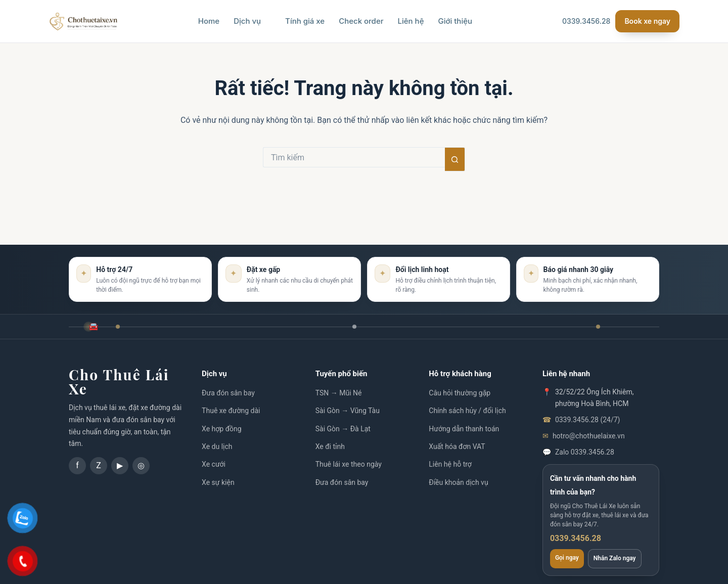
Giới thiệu (455, 21)
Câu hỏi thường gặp (460, 393)
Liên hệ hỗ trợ (450, 464)
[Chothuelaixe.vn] (84, 21)
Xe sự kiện (218, 482)
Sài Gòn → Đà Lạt (343, 429)
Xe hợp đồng (222, 429)
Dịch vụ (252, 21)
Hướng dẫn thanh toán (464, 429)
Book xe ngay (647, 21)
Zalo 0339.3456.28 (585, 452)
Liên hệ (411, 21)
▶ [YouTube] (120, 465)
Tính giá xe (305, 21)
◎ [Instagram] (141, 465)
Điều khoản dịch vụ (458, 482)
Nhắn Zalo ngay (615, 558)
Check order (361, 21)
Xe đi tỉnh (330, 446)
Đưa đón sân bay (228, 393)
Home (209, 21)
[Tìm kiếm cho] (354, 157)
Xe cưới (214, 464)
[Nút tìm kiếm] (455, 159)
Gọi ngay (567, 558)
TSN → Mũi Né (339, 393)
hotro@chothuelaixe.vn (589, 436)
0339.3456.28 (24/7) (588, 420)
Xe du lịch (217, 446)
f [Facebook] (77, 465)
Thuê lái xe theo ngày (349, 464)
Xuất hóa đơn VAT (457, 446)
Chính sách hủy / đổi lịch (467, 411)
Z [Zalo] (99, 465)
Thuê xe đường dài (231, 411)
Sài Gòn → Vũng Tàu (348, 411)
